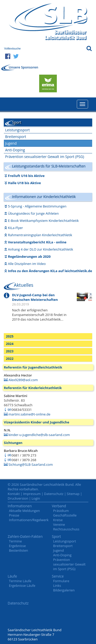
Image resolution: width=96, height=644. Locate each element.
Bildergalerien (64, 590)
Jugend (11, 143)
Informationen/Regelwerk (29, 520)
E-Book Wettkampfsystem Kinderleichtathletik (43, 221)
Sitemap (73, 494)
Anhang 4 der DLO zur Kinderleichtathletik (41, 249)
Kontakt (14, 494)
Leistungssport (17, 130)
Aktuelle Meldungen (24, 511)
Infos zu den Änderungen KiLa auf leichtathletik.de (50, 271)
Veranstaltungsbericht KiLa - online (37, 242)
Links (57, 586)
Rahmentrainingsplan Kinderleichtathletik (40, 235)
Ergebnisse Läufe (22, 586)
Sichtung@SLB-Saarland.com (31, 464)
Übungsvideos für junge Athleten (33, 213)
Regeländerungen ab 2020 (29, 256)
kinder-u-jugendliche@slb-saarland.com (39, 435)
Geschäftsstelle (65, 515)
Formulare (61, 581)
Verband (59, 506)
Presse (14, 515)
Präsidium (61, 511)
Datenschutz (54, 494)
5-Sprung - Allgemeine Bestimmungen (37, 206)
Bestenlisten (18, 550)
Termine (15, 541)
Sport (56, 536)
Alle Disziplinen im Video (27, 264)
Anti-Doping (15, 150)
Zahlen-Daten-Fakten (25, 536)
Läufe (12, 576)
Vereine (59, 524)
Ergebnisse (17, 546)
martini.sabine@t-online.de (29, 414)
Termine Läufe (20, 581)
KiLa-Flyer (15, 228)
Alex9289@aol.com (23, 380)
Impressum (32, 494)
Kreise (58, 520)
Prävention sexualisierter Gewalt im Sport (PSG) (45, 157)
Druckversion (18, 498)
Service (58, 576)
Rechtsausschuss (66, 529)
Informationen (20, 506)
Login (36, 498)
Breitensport (16, 137)
